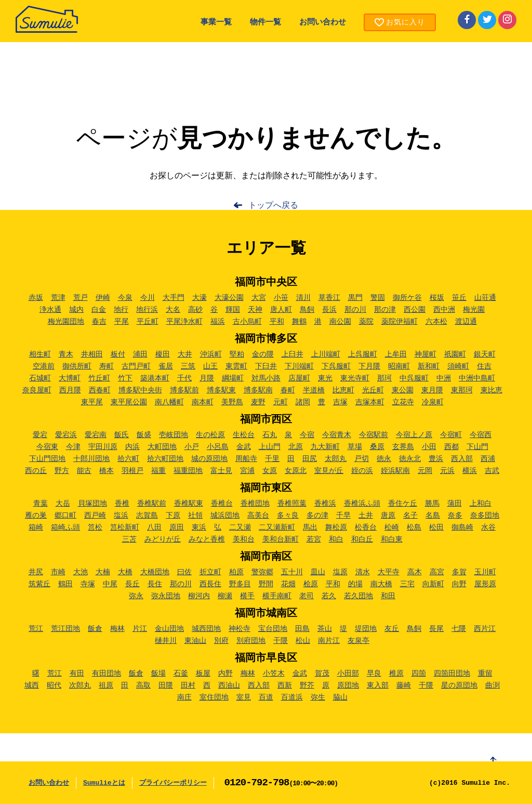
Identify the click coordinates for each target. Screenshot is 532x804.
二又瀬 (240, 528)
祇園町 (455, 354)
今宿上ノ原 (414, 435)
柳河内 (199, 596)
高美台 (258, 516)
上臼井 (292, 354)
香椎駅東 (189, 504)
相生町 (40, 354)
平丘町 (148, 322)
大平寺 (389, 572)
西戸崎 (95, 516)
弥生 (318, 697)
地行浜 (147, 310)
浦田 (140, 354)
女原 (270, 471)
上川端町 (326, 354)
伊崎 (103, 298)
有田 (77, 674)
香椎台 (222, 504)
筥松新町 (125, 528)
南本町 (203, 402)
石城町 (40, 378)
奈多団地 (485, 516)
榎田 (163, 354)
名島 (433, 516)
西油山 (229, 686)
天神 (255, 310)
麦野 (258, 402)
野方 (62, 471)
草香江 (329, 298)
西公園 (415, 310)
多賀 (459, 572)
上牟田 (396, 354)
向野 (459, 584)
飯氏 (122, 435)
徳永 (384, 459)
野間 (266, 584)
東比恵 (491, 390)
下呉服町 (336, 366)
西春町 (100, 390)
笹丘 (459, 298)
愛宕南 (96, 435)
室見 (244, 697)
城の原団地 (209, 459)
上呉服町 (363, 354)
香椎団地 (255, 504)
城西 (32, 686)
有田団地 (107, 674)
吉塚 (340, 402)
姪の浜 (362, 471)
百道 (266, 697)
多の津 (317, 516)
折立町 (210, 572)
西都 (451, 447)
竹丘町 (99, 378)
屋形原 (485, 584)
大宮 (259, 298)
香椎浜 (325, 504)
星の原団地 (459, 686)
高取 (143, 686)
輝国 (233, 310)
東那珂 (462, 390)
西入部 (462, 459)
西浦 (488, 459)
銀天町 (485, 354)
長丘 (132, 584)
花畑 (288, 584)
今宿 (307, 435)
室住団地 (214, 697)
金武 (244, 447)
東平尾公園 (129, 402)
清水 (363, 572)
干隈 (281, 641)
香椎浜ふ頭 (362, 504)
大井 (185, 354)
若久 (329, 596)
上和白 (481, 504)
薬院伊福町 (400, 322)
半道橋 (314, 390)
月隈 (207, 378)
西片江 (485, 629)
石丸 (270, 435)
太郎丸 (336, 459)
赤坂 (36, 298)
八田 (154, 528)
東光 (325, 378)
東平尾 (92, 402)
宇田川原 (103, 447)
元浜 (447, 471)
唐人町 (281, 310)
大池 (81, 572)
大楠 (103, 572)
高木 (415, 572)
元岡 (425, 471)
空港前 (44, 366)
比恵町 (343, 390)
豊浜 (436, 459)
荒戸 (81, 298)
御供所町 (77, 366)
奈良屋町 (37, 390)
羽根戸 (132, 471)
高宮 (437, 572)
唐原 (388, 516)
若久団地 (358, 596)
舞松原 (336, 528)
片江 (140, 629)
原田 (177, 528)
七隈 (459, 629)
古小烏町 (247, 322)
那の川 (355, 310)
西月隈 (70, 390)
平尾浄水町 (184, 322)
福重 (158, 471)
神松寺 (240, 629)
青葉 (41, 504)
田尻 (310, 459)
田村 (188, 686)
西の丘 (36, 471)
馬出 (310, 528)
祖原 (106, 686)
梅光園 (474, 310)
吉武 (492, 471)
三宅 (407, 584)
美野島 (232, 402)
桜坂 (437, 298)
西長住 (210, 584)
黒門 (355, 298)
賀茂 (322, 674)
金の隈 (263, 354)
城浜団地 (225, 516)
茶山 (325, 629)
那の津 (385, 310)
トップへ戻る (273, 206)
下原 (173, 516)
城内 (76, 310)
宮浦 (247, 471)
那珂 (384, 378)
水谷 (488, 528)
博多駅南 (258, 390)
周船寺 (246, 459)
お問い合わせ (323, 23)
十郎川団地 (91, 459)
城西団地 (206, 629)
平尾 (122, 322)
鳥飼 (307, 310)
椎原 (396, 674)
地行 (121, 310)
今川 (148, 298)
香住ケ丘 (403, 504)
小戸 (192, 447)
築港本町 (155, 378)
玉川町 (485, 572)
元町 (281, 402)
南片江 (329, 641)
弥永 (136, 596)
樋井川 (166, 641)
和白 (336, 539)
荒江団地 (65, 629)
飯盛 (144, 435)
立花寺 (403, 402)
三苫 (129, 539)
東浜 (199, 528)
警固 (378, 298)
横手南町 (277, 596)
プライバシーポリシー (173, 783)
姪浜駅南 (395, 471)
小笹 (281, 298)
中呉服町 (414, 378)
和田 (388, 596)
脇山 (340, 697)
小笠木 (274, 674)
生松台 (244, 435)
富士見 (221, 471)
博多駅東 (221, 390)
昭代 (54, 686)
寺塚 (88, 584)
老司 (307, 596)
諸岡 (303, 402)
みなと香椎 (207, 539)
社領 (195, 516)
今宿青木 (337, 435)
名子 (410, 516)
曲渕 (493, 686)
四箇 (419, 674)
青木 (66, 354)
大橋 (125, 572)
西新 (285, 686)
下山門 (477, 447)
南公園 (340, 322)
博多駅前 (184, 390)
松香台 (366, 528)
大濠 (199, 298)
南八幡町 (169, 402)
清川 (303, 298)
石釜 (181, 674)
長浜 (329, 310)
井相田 (92, 354)
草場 (355, 447)
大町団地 (162, 447)
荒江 (36, 629)
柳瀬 (225, 596)
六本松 (436, 322)
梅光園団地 (66, 322)
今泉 (125, 298)
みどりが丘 (163, 539)
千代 (184, 378)
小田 (429, 447)
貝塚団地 (92, 504)
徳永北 (410, 459)
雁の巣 (36, 516)
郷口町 (65, 516)
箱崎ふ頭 (65, 528)
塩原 (340, 572)
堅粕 (237, 354)
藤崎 (404, 686)
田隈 (166, 686)
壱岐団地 (174, 435)
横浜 (470, 471)
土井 (366, 516)
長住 (155, 584)
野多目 (240, 584)
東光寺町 (355, 378)
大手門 (174, 298)
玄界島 (403, 447)
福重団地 (188, 471)
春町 (288, 390)
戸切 (362, 459)
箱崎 (36, 528)
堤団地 (366, 629)
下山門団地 (47, 459)
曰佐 (184, 572)
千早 (343, 516)
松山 (303, 641)
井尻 (36, 572)
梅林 (117, 629)
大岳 (63, 504)
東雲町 (236, 366)
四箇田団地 (452, 674)
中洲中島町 (477, 378)
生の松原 (210, 435)
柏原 (236, 572)
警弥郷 (262, 572)
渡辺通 (466, 322)
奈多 (455, 516)
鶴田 (65, 584)
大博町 (70, 378)
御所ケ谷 (407, 298)
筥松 (95, 528)
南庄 (184, 697)
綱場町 (233, 378)
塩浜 (121, 516)
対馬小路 (266, 378)
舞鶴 (299, 322)
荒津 (58, 298)
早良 (374, 674)
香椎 (122, 504)
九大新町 (325, 447)
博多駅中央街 (140, 390)
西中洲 (444, 310)
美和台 (244, 539)
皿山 (318, 572)
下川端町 (299, 366)
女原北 (296, 471)
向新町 (433, 584)
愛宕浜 (66, 435)
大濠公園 (229, 298)
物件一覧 (265, 23)
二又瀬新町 (277, 528)
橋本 (107, 471)
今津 (73, 447)
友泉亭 (358, 641)
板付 (118, 354)
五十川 (292, 572)
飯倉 (95, 629)
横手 (247, 596)
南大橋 (381, 584)
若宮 (314, 539)
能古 (84, 471)
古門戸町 (136, 366)
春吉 (99, 322)
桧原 (311, 584)
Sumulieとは (104, 783)
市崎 (58, 572)
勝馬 (432, 504)
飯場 (158, 674)
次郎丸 (80, 686)
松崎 (392, 528)
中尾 (110, 584)
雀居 (166, 366)
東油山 (195, 641)
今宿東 (47, 447)
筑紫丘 (39, 584)
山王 (210, 366)
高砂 (195, 310)
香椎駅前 (152, 504)
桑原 (377, 447)
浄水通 (50, 310)
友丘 (392, 629)
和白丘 (362, 539)
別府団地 (251, 641)
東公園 (403, 390)
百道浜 (292, 697)
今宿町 (451, 435)
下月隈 (369, 366)
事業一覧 (216, 23)
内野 (225, 674)
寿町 (107, 366)
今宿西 (481, 435)
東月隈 (432, 390)
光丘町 (373, 390)
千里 (272, 459)
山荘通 (485, 298)
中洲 (444, 378)
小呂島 (218, 447)
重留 (485, 674)
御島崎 (462, 528)
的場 (355, 584)
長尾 (436, 629)
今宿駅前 (374, 435)
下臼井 (266, 366)
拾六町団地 (165, 459)
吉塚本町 (370, 402)
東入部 (378, 686)
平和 (277, 322)
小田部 (348, 674)
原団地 (348, 686)
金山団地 (169, 629)
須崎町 (458, 366)
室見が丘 (329, 471)
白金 (99, 310)
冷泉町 (433, 402)
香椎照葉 (292, 504)
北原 (296, 447)
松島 (414, 528)
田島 (302, 629)
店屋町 (299, 378)
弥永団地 (166, 596)
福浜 (218, 322)
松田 (436, 528)
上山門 (270, 447)
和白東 (392, 539)
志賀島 (147, 516)
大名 (173, 310)
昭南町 (399, 366)
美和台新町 (281, 539)
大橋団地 (155, 572)
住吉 (484, 366)
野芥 (307, 686)
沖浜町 (211, 354)
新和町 (429, 366)
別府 (221, 641)
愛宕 (40, 435)
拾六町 (128, 459)
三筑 (188, 366)
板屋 (203, 674)
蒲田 (455, 504)
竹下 (125, 378)
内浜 (132, 447)
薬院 (366, 322)
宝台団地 (273, 629)
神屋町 (425, 354)
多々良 (288, 516)
